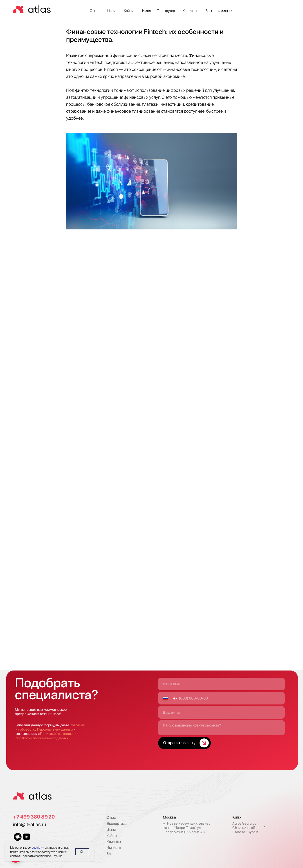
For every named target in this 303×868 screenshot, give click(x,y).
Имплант (114, 848)
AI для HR (225, 11)
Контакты (190, 11)
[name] (221, 684)
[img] (32, 796)
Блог (209, 11)
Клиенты (114, 842)
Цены (111, 11)
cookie (36, 848)
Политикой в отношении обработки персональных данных (47, 736)
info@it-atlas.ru (29, 824)
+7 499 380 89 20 (34, 817)
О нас (94, 11)
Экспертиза (117, 823)
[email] (221, 712)
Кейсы (129, 11)
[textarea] (221, 728)
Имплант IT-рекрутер (159, 11)
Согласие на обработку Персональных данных (50, 727)
